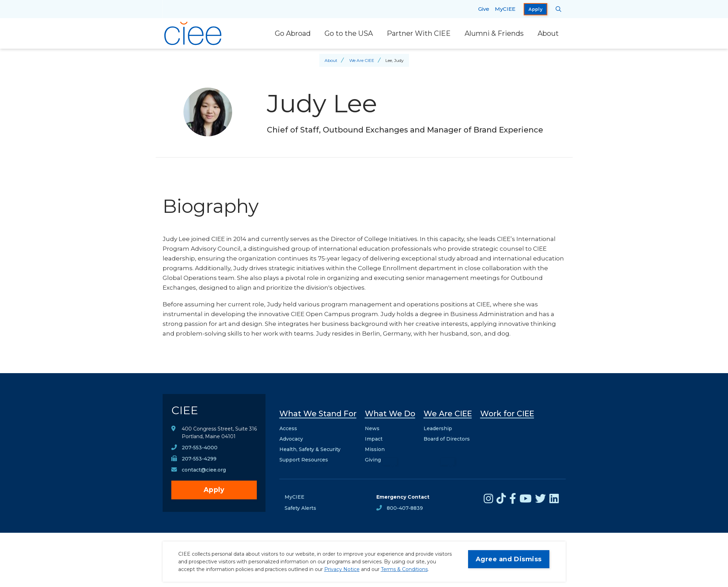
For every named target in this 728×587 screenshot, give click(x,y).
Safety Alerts (300, 508)
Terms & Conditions (404, 569)
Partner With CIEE (419, 33)
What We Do (390, 414)
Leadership (438, 428)
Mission (375, 449)
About (548, 33)
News (372, 428)
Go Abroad (293, 33)
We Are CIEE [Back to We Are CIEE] (362, 60)
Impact (374, 439)
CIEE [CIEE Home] (185, 410)
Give (484, 9)
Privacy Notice (342, 569)
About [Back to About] (331, 60)
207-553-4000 (200, 448)
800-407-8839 (405, 508)
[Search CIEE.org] (559, 9)
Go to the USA (349, 33)
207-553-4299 (199, 459)
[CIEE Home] (194, 33)
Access (288, 428)
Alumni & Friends (494, 33)
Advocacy (291, 439)
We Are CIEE (448, 414)
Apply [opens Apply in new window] (535, 9)
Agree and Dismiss (509, 559)
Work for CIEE (507, 414)
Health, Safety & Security (310, 449)
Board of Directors (447, 439)
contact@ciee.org (204, 470)
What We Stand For (318, 414)
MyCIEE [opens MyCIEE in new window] (505, 9)
